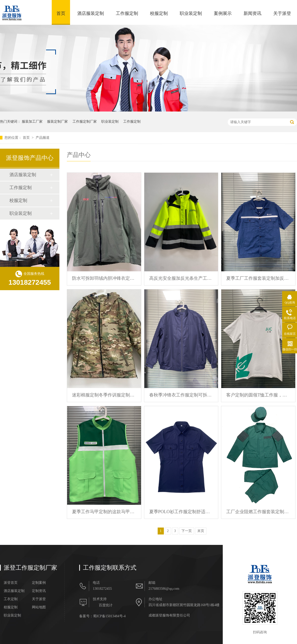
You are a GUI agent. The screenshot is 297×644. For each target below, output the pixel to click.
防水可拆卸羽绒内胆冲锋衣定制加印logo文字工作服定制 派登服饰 (104, 278)
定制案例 (39, 583)
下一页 (187, 531)
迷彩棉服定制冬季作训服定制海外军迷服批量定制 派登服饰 (104, 395)
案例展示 (223, 13)
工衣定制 (11, 599)
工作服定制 (127, 13)
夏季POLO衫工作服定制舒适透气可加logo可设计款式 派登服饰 (181, 512)
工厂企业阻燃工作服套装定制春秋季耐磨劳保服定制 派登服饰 (258, 512)
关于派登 (282, 13)
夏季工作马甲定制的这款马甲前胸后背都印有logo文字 (104, 512)
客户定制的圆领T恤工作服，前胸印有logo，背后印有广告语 (258, 395)
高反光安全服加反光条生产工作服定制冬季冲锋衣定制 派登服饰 (181, 278)
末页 (201, 531)
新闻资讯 (252, 13)
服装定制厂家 (57, 122)
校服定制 (159, 13)
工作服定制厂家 (85, 122)
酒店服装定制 (91, 13)
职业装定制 (191, 13)
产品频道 (43, 138)
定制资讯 (39, 591)
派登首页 (11, 583)
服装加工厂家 (32, 122)
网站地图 (39, 607)
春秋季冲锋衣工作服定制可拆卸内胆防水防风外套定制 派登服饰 (181, 395)
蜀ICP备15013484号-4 (109, 616)
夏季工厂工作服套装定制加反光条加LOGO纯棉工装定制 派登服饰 (258, 278)
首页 (61, 13)
